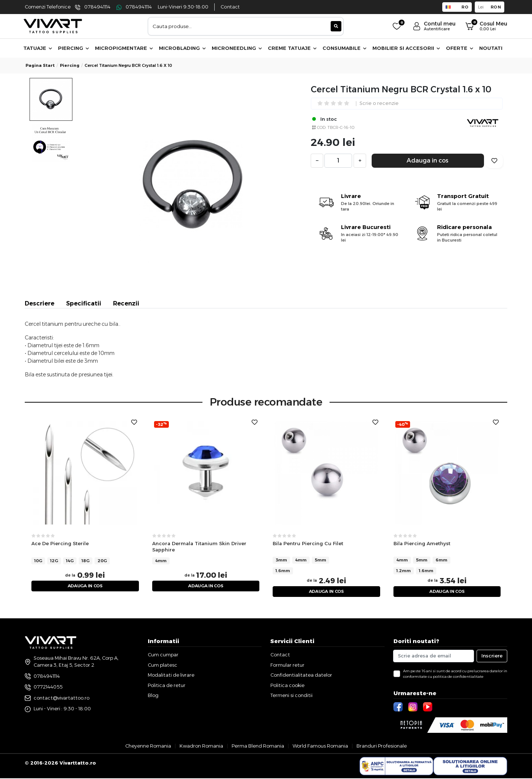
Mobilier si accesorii (406, 48)
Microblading (182, 48)
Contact (230, 7)
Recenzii (126, 303)
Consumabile (345, 48)
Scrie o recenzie (379, 104)
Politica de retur (167, 686)
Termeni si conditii (291, 696)
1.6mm (283, 571)
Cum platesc (163, 666)
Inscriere (492, 657)
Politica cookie (287, 686)
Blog (153, 696)
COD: (322, 127)
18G (86, 560)
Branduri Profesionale (382, 746)
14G (70, 560)
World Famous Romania (320, 746)
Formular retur (287, 666)
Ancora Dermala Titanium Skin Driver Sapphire (199, 546)
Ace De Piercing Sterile (60, 543)
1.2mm (404, 571)
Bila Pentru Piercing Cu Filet (308, 543)
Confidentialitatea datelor (301, 676)
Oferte (460, 48)
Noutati (491, 48)
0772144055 (48, 687)
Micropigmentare (124, 48)
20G (102, 560)
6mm (441, 560)
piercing (70, 65)
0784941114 (97, 7)
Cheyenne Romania (148, 746)
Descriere (40, 303)
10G (38, 560)
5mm (320, 560)
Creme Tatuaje (292, 48)
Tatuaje (38, 48)
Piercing (74, 48)
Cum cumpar (163, 656)
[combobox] (246, 26)
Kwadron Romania (201, 746)
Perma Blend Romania (258, 746)
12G (54, 560)
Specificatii (84, 303)
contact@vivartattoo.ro (62, 698)
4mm (161, 560)
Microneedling (237, 48)
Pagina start (40, 65)
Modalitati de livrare (171, 676)
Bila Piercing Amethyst (422, 543)
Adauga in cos (428, 160)
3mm (281, 560)
